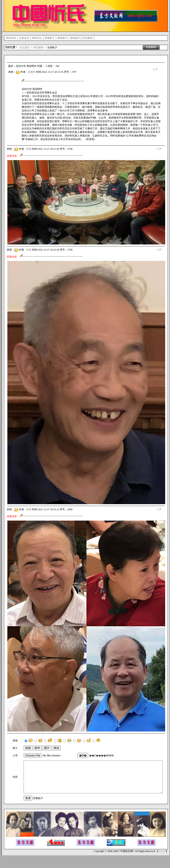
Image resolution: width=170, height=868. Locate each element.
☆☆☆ (162, 864)
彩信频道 (88, 38)
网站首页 (11, 38)
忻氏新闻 (38, 47)
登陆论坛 (37, 38)
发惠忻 (32, 72)
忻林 (29, 149)
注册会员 (24, 38)
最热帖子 (75, 38)
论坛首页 (24, 47)
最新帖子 (62, 38)
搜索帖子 (50, 38)
